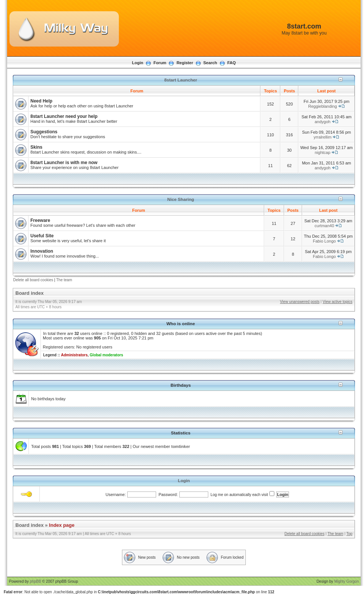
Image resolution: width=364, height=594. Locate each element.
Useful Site (42, 236)
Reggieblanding (322, 106)
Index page (62, 525)
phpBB (35, 581)
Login (138, 63)
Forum (160, 63)
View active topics (338, 302)
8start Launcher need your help (64, 116)
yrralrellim (323, 137)
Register (185, 63)
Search (210, 63)
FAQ (232, 63)
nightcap (323, 152)
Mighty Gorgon (347, 581)
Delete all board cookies (33, 280)
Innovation (42, 251)
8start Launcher (181, 80)
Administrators (74, 355)
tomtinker (180, 446)
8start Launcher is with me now (64, 163)
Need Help (41, 101)
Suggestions (44, 132)
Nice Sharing (181, 199)
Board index (29, 293)
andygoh (322, 122)
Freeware (40, 220)
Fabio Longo (324, 241)
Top (349, 534)
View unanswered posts (300, 302)
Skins (36, 147)
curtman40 (324, 226)
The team (64, 280)
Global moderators (106, 355)
